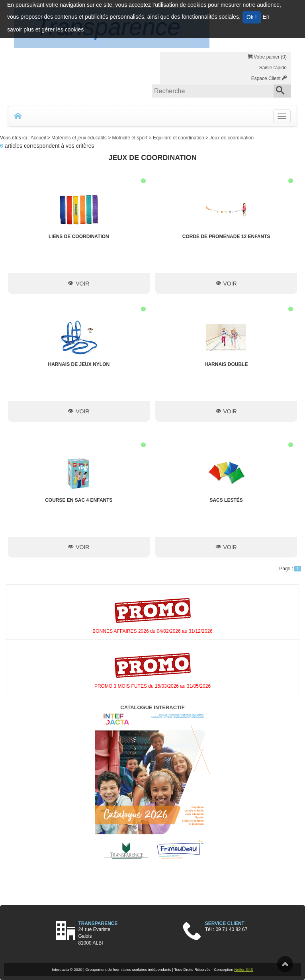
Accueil (39, 138)
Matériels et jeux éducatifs (80, 138)
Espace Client (269, 78)
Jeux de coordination (232, 138)
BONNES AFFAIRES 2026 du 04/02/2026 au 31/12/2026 (152, 631)
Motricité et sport (131, 138)
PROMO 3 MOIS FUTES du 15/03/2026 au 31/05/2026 (152, 686)
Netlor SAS (243, 969)
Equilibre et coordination (179, 138)
